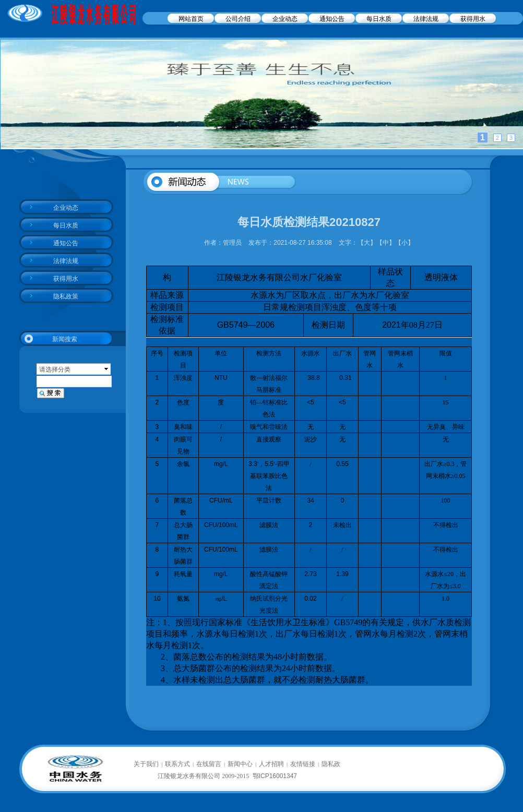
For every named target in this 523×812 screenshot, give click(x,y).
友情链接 (303, 764)
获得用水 (473, 19)
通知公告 (332, 19)
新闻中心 (240, 764)
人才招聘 (271, 764)
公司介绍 (238, 19)
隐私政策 (66, 296)
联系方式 (177, 764)
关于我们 (146, 764)
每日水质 (379, 19)
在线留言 (209, 764)
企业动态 (285, 19)
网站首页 (191, 19)
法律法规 (426, 19)
